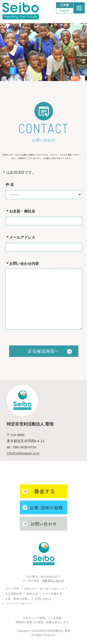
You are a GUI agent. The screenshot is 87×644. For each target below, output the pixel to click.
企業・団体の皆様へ (18, 599)
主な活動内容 (13, 594)
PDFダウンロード (53, 580)
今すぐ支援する (52, 594)
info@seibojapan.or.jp (23, 453)
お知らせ (29, 589)
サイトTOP (12, 589)
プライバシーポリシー (19, 604)
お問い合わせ (43, 599)
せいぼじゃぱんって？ (54, 589)
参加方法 (32, 594)
